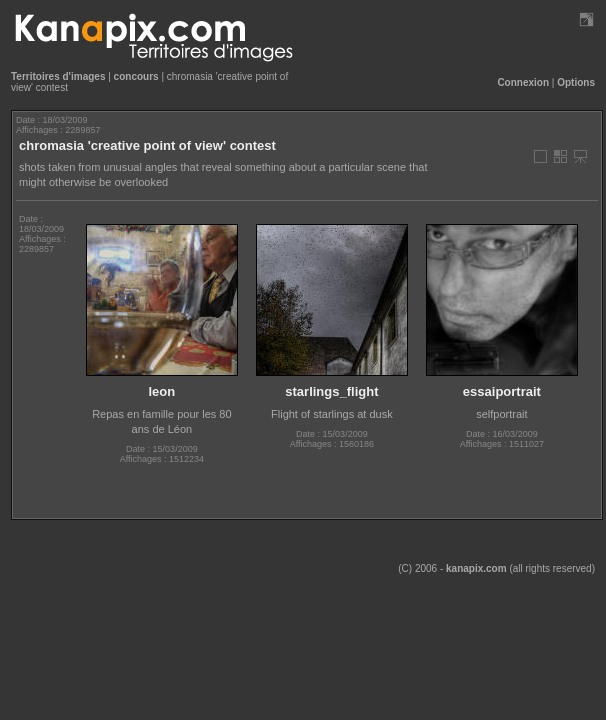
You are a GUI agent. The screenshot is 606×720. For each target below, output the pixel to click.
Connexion (523, 82)
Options (576, 82)
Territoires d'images (58, 76)
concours (136, 76)
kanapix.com (476, 568)
